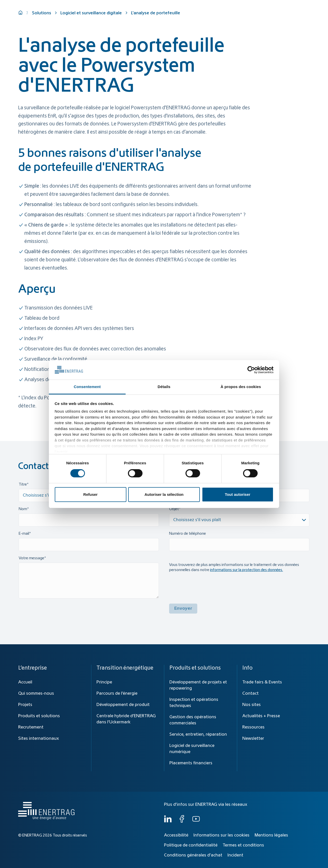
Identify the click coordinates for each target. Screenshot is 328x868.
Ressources (253, 727)
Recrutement (31, 727)
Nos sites (252, 705)
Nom (23, 509)
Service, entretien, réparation (198, 734)
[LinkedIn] (168, 821)
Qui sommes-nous (287, 18)
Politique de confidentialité (191, 845)
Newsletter (253, 738)
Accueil (25, 682)
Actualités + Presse (261, 716)
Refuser (91, 494)
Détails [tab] (164, 387)
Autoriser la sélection (164, 494)
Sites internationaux (39, 738)
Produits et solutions (224, 18)
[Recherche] (176, 7)
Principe (104, 682)
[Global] (285, 7)
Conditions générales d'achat (193, 855)
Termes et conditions (243, 845)
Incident (235, 855)
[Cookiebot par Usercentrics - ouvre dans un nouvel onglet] (251, 370)
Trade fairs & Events (262, 682)
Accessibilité (176, 835)
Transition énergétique (175, 18)
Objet (174, 509)
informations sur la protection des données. (247, 570)
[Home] (45, 14)
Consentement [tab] (87, 387)
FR (305, 7)
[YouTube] (196, 821)
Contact (250, 693)
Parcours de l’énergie (117, 693)
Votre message (31, 558)
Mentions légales (271, 835)
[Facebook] (182, 821)
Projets (25, 705)
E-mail (24, 534)
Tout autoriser (238, 494)
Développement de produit (123, 705)
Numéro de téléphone (188, 534)
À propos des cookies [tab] (241, 387)
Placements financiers (191, 763)
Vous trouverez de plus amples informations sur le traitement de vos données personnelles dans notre (234, 567)
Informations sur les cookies (221, 835)
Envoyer (183, 608)
